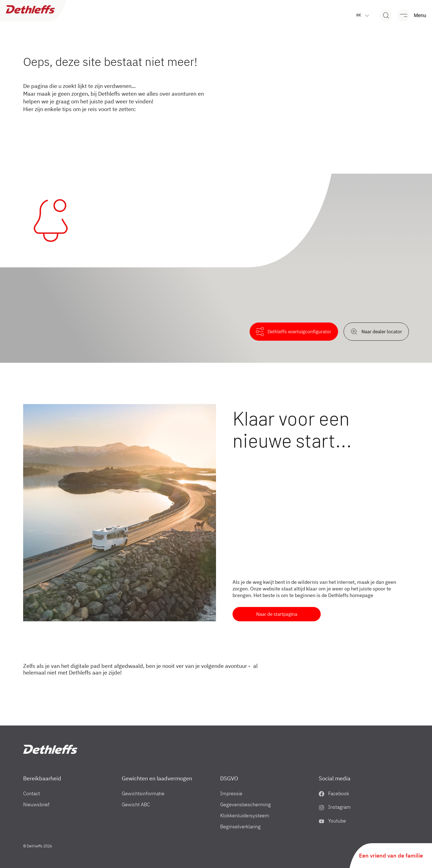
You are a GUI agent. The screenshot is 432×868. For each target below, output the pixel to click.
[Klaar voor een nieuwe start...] (120, 513)
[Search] (386, 15)
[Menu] (409, 15)
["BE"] (50, 749)
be (364, 15)
